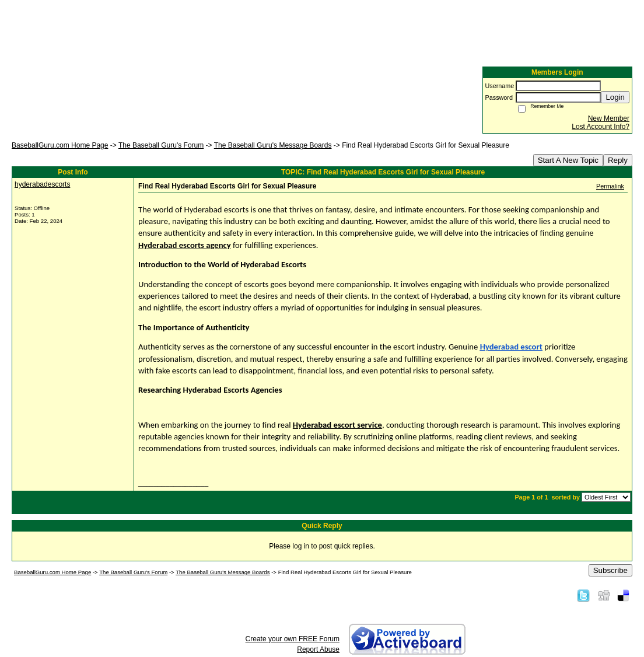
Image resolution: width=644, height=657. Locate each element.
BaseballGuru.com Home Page (60, 145)
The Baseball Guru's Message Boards (273, 145)
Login (615, 97)
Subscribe (610, 570)
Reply (618, 160)
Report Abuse (318, 649)
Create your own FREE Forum (293, 639)
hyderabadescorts (42, 184)
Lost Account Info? (601, 127)
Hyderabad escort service (337, 425)
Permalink (610, 186)
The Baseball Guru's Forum (161, 145)
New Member (609, 118)
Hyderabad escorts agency (185, 245)
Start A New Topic (568, 160)
